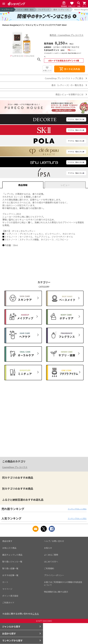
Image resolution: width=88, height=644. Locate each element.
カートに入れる (70, 69)
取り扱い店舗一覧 (10, 568)
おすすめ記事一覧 (10, 575)
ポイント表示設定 (10, 596)
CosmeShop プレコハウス (15, 467)
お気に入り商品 (9, 548)
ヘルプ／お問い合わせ (54, 541)
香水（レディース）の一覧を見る (67, 85)
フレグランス (44, 9)
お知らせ (48, 548)
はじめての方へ (51, 562)
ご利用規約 (49, 568)
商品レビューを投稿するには (69, 94)
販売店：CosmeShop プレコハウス (67, 35)
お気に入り (47, 70)
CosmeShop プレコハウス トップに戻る (64, 78)
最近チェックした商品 (12, 555)
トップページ (7, 9)
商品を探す (7, 541)
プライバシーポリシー (54, 575)
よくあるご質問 (51, 555)
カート (5, 582)
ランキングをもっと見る (77, 509)
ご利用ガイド (8, 603)
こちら (36, 614)
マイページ (7, 589)
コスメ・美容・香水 (25, 9)
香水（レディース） (62, 9)
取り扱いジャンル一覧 (12, 562)
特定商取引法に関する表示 (56, 592)
